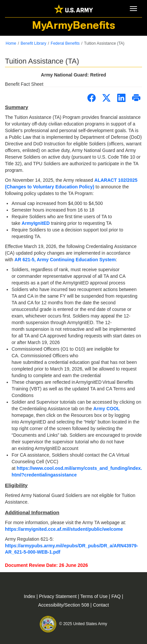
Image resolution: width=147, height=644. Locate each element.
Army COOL (107, 409)
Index (30, 596)
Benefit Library (33, 43)
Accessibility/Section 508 (64, 605)
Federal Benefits (65, 43)
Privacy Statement (59, 596)
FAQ (117, 596)
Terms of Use (95, 596)
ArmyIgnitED (36, 223)
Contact (101, 605)
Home (11, 43)
